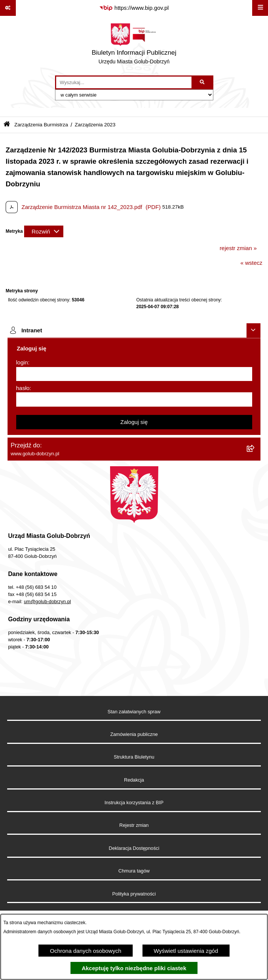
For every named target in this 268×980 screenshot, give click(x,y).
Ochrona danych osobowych (85, 951)
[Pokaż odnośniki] (8, 8)
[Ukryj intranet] (254, 330)
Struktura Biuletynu (134, 757)
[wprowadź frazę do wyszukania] (124, 83)
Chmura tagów (134, 871)
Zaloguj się (134, 422)
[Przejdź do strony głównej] (134, 46)
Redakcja (134, 780)
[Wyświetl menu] (260, 8)
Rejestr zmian (134, 825)
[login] (134, 374)
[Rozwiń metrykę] (44, 231)
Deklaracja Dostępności (134, 848)
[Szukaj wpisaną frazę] (203, 83)
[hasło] (134, 399)
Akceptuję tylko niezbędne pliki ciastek (134, 968)
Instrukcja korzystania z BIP (134, 803)
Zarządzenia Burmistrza (41, 125)
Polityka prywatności (134, 894)
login (22, 362)
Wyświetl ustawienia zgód (186, 951)
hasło (23, 388)
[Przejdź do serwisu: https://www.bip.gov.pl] (134, 8)
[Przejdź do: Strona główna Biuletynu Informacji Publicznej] (7, 125)
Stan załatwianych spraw (134, 712)
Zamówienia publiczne (134, 734)
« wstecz (251, 263)
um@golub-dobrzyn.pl (47, 601)
